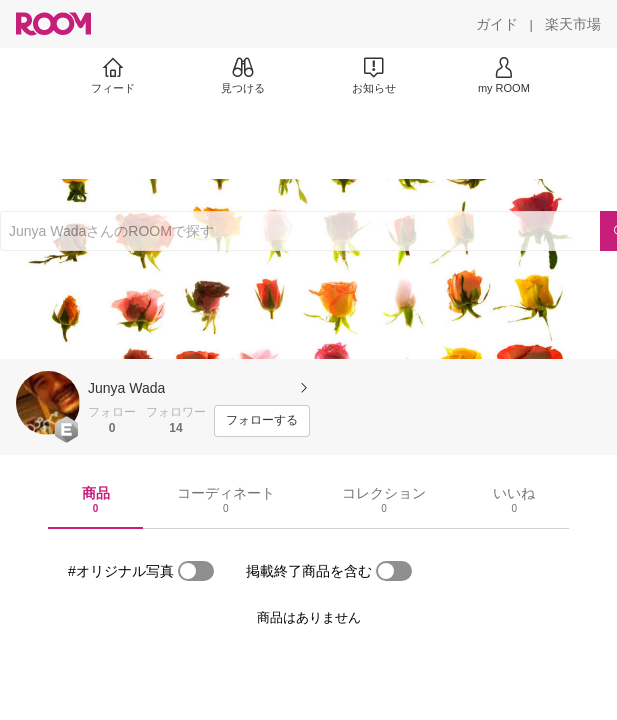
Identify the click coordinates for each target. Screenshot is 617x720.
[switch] (196, 571)
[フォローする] (262, 421)
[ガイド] (497, 24)
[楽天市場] (573, 24)
